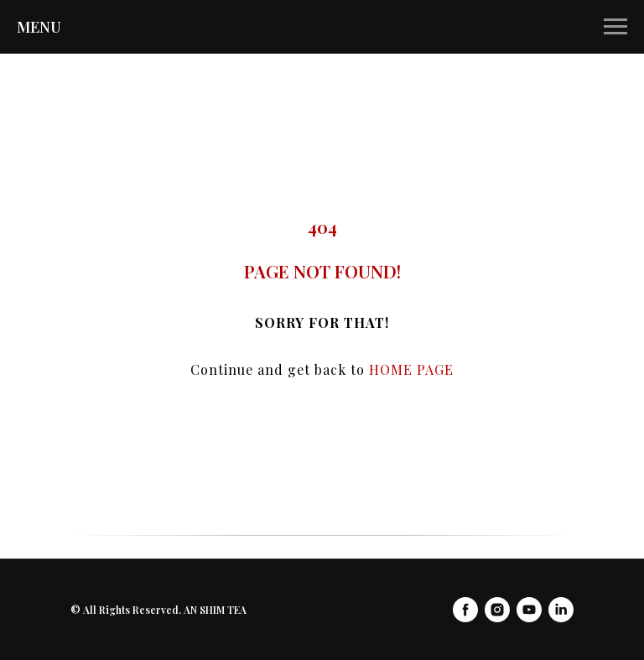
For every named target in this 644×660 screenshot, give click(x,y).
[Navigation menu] (615, 27)
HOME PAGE (411, 369)
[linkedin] (561, 610)
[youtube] (529, 610)
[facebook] (465, 610)
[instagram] (497, 610)
